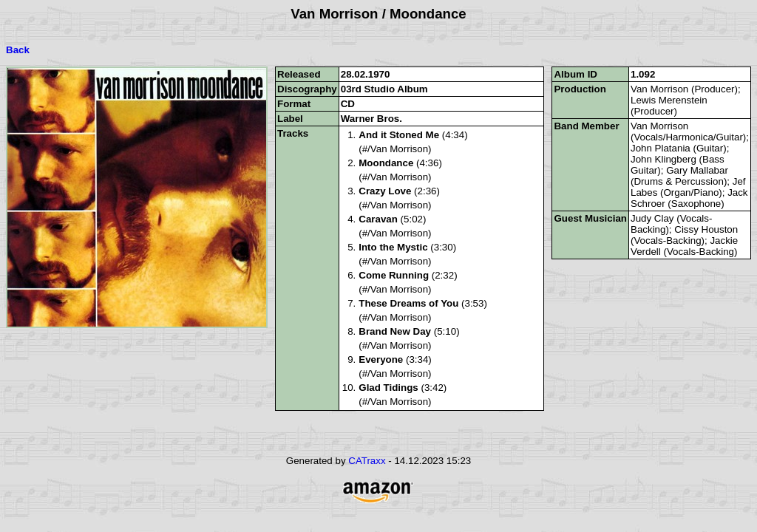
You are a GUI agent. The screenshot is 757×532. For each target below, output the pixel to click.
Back (18, 50)
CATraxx (367, 461)
